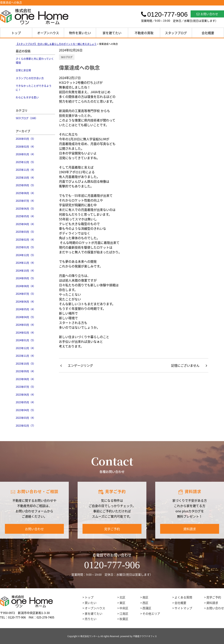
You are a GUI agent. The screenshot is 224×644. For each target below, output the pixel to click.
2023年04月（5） (26, 410)
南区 (145, 597)
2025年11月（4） (26, 170)
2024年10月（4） (26, 270)
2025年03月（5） (26, 232)
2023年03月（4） (26, 418)
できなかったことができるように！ (34, 88)
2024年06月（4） (26, 301)
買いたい (91, 603)
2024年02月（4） (26, 332)
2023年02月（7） (26, 426)
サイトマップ (183, 608)
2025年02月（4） (26, 239)
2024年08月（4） (26, 286)
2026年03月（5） (26, 139)
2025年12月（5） (26, 162)
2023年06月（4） (26, 395)
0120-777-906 (112, 565)
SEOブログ (67, 57)
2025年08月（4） (26, 193)
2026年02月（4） (26, 146)
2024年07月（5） (26, 294)
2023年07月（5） (26, 387)
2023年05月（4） (26, 402)
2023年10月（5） (26, 364)
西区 (145, 603)
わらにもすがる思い (27, 97)
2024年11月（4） (26, 263)
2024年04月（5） (26, 317)
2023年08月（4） (26, 379)
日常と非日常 (23, 70)
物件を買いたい (80, 33)
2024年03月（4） (26, 325)
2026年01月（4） (26, 154)
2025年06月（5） (26, 208)
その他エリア (151, 614)
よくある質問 (183, 597)
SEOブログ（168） (27, 118)
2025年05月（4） (26, 216)
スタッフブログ (176, 33)
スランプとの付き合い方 (30, 78)
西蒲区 (147, 608)
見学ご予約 (112, 529)
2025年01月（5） (26, 247)
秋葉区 (124, 619)
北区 (122, 597)
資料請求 (190, 529)
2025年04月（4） (26, 224)
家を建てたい (112, 33)
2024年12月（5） (26, 255)
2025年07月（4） (26, 201)
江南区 (124, 614)
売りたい (91, 619)
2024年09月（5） (26, 278)
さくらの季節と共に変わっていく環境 (35, 61)
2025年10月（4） (26, 177)
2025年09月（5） (26, 185)
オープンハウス (48, 33)
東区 (122, 603)
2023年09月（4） (26, 371)
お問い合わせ (207, 14)
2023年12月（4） (26, 348)
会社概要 (208, 33)
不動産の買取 (144, 33)
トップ (16, 33)
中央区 (124, 608)
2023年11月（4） (26, 356)
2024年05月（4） (26, 309)
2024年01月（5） (26, 340)
